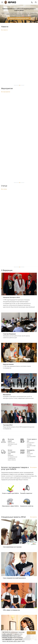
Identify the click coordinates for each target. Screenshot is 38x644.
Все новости (4, 30)
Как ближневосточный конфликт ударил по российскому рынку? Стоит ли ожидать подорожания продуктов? (19, 113)
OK (31, 633)
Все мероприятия (6, 60)
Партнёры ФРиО (5, 566)
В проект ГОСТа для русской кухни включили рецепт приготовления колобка (19, 48)
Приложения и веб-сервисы (8, 601)
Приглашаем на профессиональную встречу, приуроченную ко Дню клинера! (19, 77)
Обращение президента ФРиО (9, 556)
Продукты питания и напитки (8, 607)
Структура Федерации (9, 189)
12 (26, 539)
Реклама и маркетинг (6, 594)
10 (23, 539)
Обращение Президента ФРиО (11, 152)
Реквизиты (4, 569)
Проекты (4, 572)
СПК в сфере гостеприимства (11, 465)
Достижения (4, 562)
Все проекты (34, 372)
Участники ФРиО (8, 280)
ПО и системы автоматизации (8, 599)
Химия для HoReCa (6, 618)
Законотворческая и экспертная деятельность (13, 564)
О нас (3, 549)
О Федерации (5, 552)
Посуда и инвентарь (6, 613)
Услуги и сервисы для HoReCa (8, 592)
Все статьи (4, 96)
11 (24, 539)
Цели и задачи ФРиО (6, 554)
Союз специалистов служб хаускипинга (14, 433)
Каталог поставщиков (7, 590)
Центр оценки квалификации (11, 497)
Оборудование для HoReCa (8, 609)
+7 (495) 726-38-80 (8, 625)
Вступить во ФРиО (6, 586)
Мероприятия (7, 249)
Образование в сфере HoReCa (9, 597)
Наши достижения (8, 219)
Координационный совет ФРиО (9, 560)
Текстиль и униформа (7, 615)
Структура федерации (7, 558)
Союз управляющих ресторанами (12, 402)
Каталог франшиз (6, 603)
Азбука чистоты (8, 521)
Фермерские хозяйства (7, 605)
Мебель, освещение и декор (8, 611)
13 (27, 539)
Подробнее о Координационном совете (19, 18)
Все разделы (33, 322)
